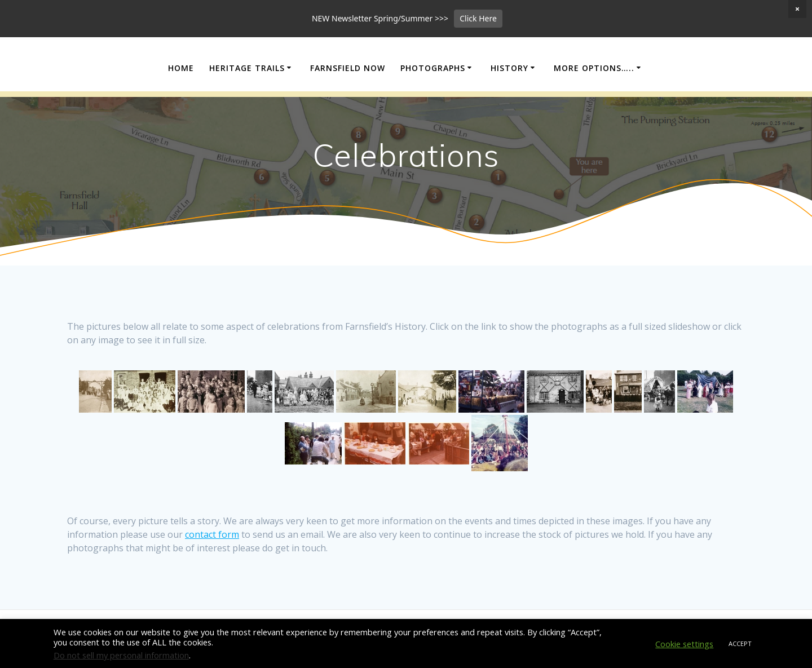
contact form (212, 572)
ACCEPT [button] (740, 643)
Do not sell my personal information (121, 655)
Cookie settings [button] (684, 644)
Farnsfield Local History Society (406, 69)
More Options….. (594, 105)
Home (181, 105)
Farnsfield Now (348, 105)
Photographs (433, 105)
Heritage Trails (247, 105)
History (509, 105)
